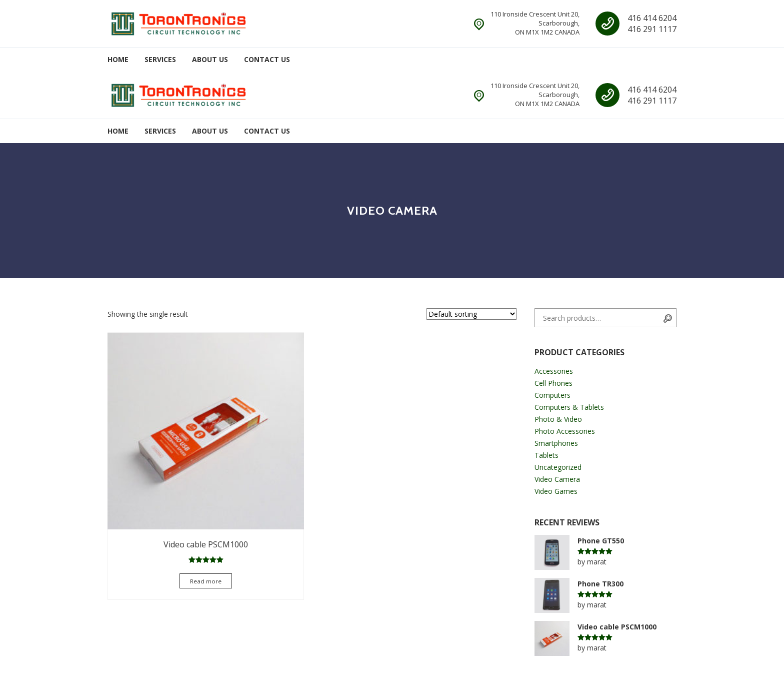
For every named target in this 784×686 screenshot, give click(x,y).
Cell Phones (553, 383)
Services (160, 59)
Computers (552, 395)
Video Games (556, 491)
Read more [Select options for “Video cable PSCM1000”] (170, 511)
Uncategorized (558, 467)
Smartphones (556, 443)
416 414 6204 (652, 18)
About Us (210, 59)
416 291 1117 (652, 29)
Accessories (554, 371)
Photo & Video (558, 419)
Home (118, 59)
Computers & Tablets (569, 407)
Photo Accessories (565, 431)
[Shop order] (471, 314)
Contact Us (267, 59)
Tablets (546, 455)
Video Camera (557, 479)
